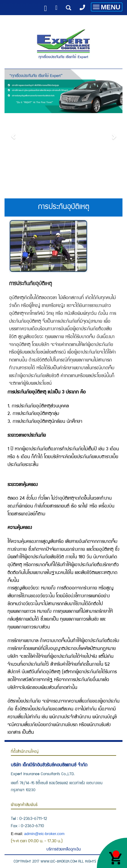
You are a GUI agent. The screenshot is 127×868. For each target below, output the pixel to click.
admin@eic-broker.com (44, 834)
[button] (13, 134)
